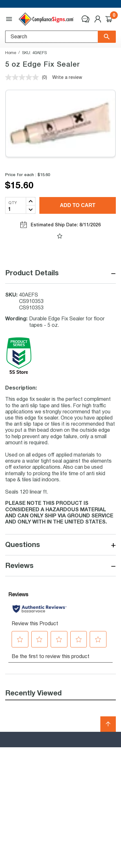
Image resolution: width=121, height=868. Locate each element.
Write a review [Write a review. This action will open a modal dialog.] (67, 77)
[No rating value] (24, 77)
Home (11, 52)
